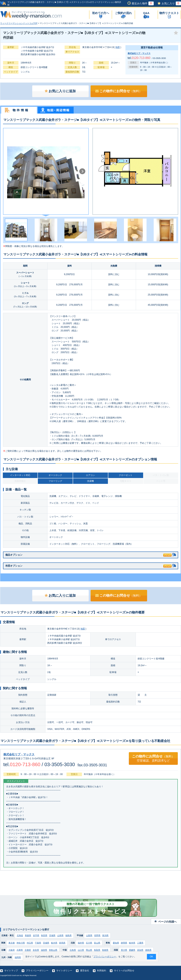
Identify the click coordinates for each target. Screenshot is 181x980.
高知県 (140, 950)
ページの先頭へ (167, 922)
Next (82, 171)
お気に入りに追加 (60, 91)
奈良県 (36, 950)
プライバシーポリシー (37, 971)
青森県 (28, 935)
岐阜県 (132, 943)
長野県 (97, 935)
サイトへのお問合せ (124, 971)
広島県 (73, 950)
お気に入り (171, 3)
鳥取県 (97, 950)
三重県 (140, 943)
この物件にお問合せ (119, 91)
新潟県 (105, 935)
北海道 (20, 935)
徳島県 (148, 950)
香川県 (124, 950)
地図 (118, 47)
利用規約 (102, 971)
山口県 (81, 950)
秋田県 (44, 935)
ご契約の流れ (123, 13)
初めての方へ (101, 13)
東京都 (12, 943)
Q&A (146, 13)
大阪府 (12, 950)
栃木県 (54, 943)
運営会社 (85, 971)
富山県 (97, 943)
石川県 (89, 943)
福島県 (68, 935)
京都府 (28, 950)
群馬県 (62, 943)
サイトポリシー (64, 971)
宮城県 (52, 935)
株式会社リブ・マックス (139, 53)
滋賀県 (44, 950)
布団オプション (88, 565)
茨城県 (46, 943)
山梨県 (89, 935)
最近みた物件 (143, 3)
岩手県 (36, 935)
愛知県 (116, 943)
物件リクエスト (169, 13)
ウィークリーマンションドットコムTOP (19, 23)
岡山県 (89, 950)
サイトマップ (11, 971)
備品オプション (88, 554)
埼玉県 (30, 943)
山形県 (60, 935)
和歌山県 (53, 950)
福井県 (81, 943)
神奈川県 (21, 943)
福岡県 (18, 957)
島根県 (105, 950)
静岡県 (124, 943)
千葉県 (38, 943)
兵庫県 (20, 950)
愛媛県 (132, 950)
